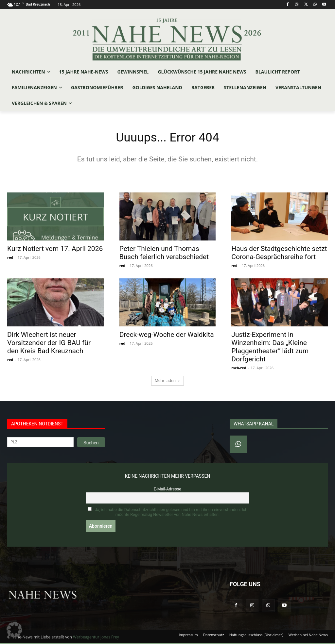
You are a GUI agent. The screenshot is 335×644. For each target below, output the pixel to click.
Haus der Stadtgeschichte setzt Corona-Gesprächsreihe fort (279, 254)
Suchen (91, 444)
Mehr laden (167, 382)
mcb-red (239, 369)
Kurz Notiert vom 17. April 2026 (55, 250)
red (10, 259)
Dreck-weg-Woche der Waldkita (167, 336)
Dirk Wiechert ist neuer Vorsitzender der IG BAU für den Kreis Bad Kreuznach (49, 344)
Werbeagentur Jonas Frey (96, 638)
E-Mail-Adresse (167, 490)
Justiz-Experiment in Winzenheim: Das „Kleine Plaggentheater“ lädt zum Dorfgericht (270, 348)
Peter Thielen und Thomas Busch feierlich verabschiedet (164, 254)
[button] (14, 630)
